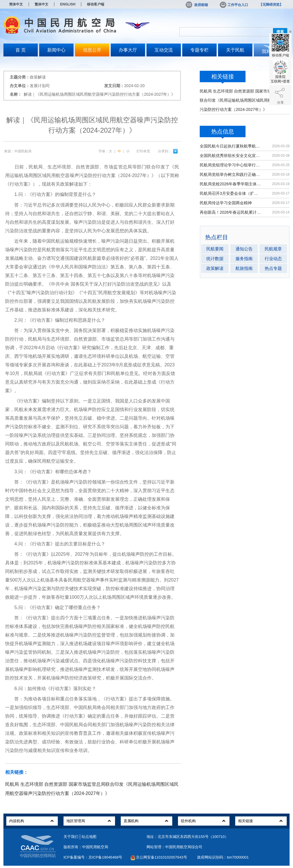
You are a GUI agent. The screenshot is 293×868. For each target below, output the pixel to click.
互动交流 (164, 50)
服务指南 (244, 259)
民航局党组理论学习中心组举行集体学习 (231, 165)
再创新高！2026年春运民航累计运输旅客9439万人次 (231, 212)
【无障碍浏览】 (271, 5)
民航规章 (273, 249)
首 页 (21, 50)
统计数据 (215, 259)
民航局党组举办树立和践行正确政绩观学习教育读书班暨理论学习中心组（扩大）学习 (231, 174)
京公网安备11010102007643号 (162, 857)
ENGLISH (68, 4)
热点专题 (273, 268)
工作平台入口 (233, 5)
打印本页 (143, 151)
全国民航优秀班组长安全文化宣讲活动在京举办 (231, 156)
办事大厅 (128, 50)
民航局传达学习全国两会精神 (226, 203)
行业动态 (273, 259)
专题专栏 (199, 50)
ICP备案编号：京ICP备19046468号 (93, 857)
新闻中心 (56, 50)
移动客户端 (96, 4)
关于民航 (235, 50)
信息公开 (92, 50)
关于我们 (71, 837)
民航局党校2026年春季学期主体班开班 (231, 184)
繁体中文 (41, 4)
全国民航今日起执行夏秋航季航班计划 (231, 146)
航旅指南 (244, 268)
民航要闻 (215, 249)
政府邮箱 (197, 5)
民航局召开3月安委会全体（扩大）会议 (231, 193)
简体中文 (16, 4)
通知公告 (244, 249)
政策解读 (215, 268)
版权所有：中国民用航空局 (86, 847)
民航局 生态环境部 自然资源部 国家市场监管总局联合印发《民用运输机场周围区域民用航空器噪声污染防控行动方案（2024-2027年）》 (244, 100)
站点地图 (89, 837)
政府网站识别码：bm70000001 (223, 857)
